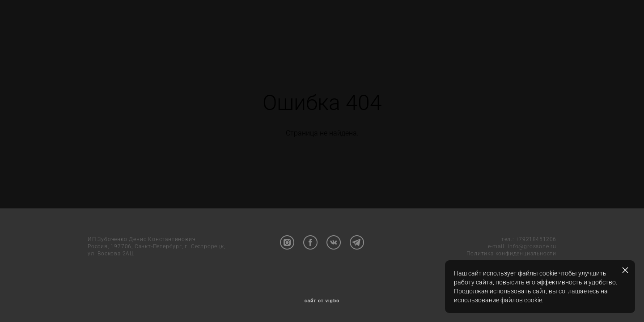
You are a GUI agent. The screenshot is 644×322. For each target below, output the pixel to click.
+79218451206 (536, 239)
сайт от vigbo (322, 301)
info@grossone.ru (532, 246)
